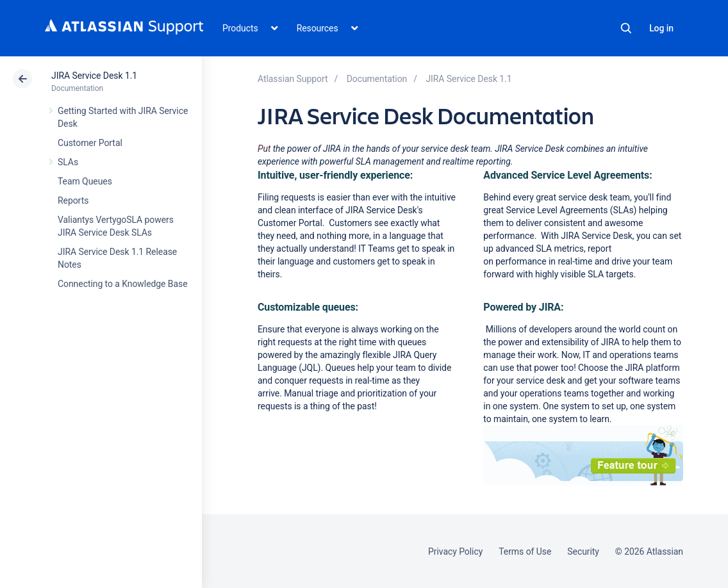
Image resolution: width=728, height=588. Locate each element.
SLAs (68, 162)
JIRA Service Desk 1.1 (94, 76)
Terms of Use (525, 551)
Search (626, 28)
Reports (73, 200)
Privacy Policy (455, 551)
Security (583, 551)
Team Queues (85, 181)
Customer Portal (90, 143)
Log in (661, 28)
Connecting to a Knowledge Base (123, 284)
